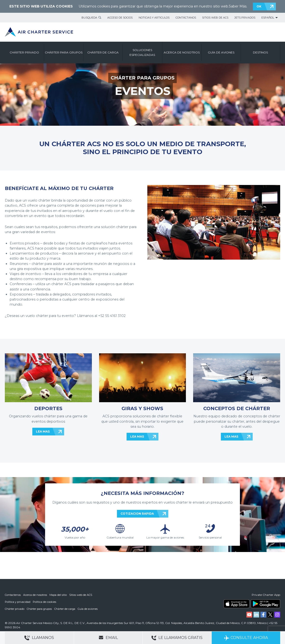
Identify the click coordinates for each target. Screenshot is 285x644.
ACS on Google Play (265, 605)
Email (108, 637)
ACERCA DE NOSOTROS (182, 52)
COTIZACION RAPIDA (137, 514)
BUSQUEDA (89, 18)
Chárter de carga (65, 609)
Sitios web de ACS (215, 18)
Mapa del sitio (58, 596)
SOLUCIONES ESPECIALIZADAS (142, 52)
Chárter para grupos (39, 609)
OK (259, 6)
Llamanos (39, 638)
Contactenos (13, 596)
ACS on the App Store (237, 605)
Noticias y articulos (154, 18)
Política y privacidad (18, 602)
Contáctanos (186, 18)
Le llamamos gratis (177, 638)
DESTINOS (260, 52)
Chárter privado (15, 609)
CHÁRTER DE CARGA (103, 52)
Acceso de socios (120, 18)
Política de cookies (44, 602)
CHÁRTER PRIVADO (24, 52)
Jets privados (245, 18)
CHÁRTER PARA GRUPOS (64, 52)
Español (268, 18)
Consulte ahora (246, 638)
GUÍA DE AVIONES (221, 52)
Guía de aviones (88, 609)
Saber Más (238, 6)
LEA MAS (43, 431)
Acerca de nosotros (35, 596)
